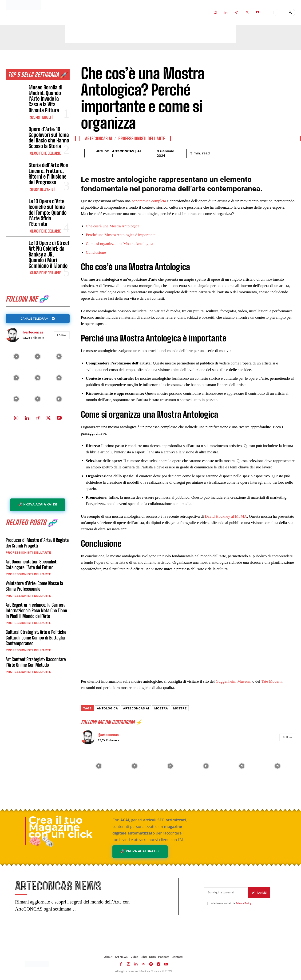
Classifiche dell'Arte (46, 153)
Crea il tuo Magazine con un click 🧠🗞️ (61, 831)
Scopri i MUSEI (41, 117)
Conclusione (96, 252)
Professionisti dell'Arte (28, 554)
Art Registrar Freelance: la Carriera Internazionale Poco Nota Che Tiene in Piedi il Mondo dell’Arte (36, 612)
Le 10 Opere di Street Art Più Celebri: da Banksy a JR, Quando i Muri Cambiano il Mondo (49, 254)
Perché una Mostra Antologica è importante (121, 235)
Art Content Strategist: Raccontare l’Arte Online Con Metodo (36, 663)
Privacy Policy (244, 904)
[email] (226, 893)
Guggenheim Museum (234, 681)
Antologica (107, 708)
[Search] (290, 12)
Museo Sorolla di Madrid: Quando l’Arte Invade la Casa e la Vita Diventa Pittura (46, 99)
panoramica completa (149, 201)
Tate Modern (271, 681)
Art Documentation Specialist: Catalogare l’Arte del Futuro (32, 566)
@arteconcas (33, 333)
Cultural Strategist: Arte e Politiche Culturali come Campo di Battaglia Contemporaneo (36, 639)
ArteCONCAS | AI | (127, 153)
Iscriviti (259, 893)
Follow (62, 335)
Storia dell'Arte (42, 189)
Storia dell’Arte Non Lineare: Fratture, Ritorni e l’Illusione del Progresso (49, 174)
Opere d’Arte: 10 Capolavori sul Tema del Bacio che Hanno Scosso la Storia (49, 138)
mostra (161, 708)
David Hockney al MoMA (226, 516)
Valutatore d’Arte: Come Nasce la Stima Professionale (34, 587)
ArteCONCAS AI (99, 138)
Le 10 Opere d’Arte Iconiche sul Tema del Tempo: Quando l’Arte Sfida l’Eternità (48, 213)
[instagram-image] (16, 357)
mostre (180, 708)
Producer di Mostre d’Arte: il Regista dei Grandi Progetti (37, 544)
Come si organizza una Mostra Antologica (119, 244)
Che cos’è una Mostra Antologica (113, 226)
